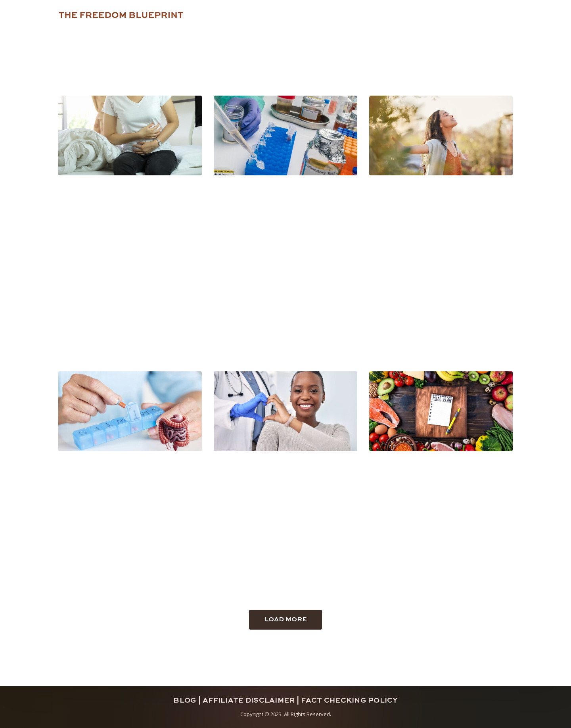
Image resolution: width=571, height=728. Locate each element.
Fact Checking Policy (349, 701)
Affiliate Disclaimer (249, 701)
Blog (185, 701)
